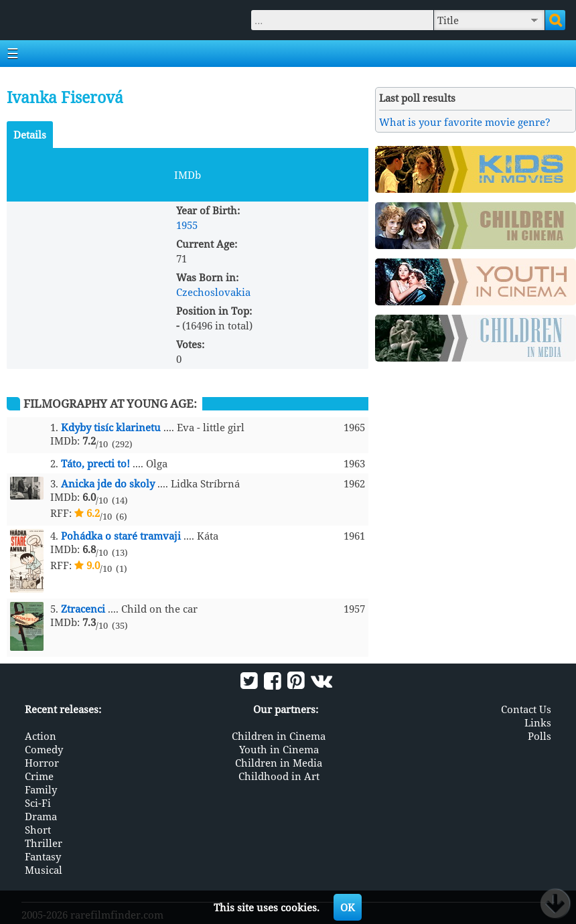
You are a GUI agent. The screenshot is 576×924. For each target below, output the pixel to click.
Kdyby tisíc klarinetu (111, 427)
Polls (539, 736)
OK (348, 907)
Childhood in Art (279, 776)
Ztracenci (83, 609)
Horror (42, 763)
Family (41, 789)
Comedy (44, 749)
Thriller (44, 843)
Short (38, 830)
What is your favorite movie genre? (465, 122)
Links (538, 722)
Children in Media (279, 763)
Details (30, 135)
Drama (41, 816)
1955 (187, 225)
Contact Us (526, 709)
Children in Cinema (279, 736)
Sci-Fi (38, 803)
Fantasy (43, 856)
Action (41, 736)
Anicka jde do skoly (108, 483)
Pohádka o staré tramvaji (121, 536)
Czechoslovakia (213, 292)
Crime (39, 776)
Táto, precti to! (95, 463)
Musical (44, 870)
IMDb (188, 175)
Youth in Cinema (279, 749)
